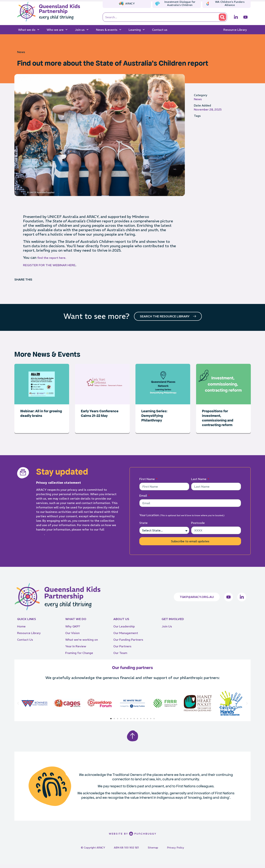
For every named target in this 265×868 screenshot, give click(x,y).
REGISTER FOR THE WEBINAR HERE (49, 265)
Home (21, 630)
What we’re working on (82, 643)
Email (144, 499)
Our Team (120, 657)
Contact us (160, 30)
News (21, 52)
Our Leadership (124, 630)
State (143, 526)
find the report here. (52, 258)
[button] (18, 707)
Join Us (167, 630)
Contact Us (25, 643)
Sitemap (153, 851)
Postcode (198, 526)
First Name (147, 483)
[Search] (222, 17)
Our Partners (122, 650)
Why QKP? (73, 630)
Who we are (57, 30)
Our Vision (72, 637)
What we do (29, 30)
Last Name (199, 483)
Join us (82, 30)
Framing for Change (79, 657)
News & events (109, 30)
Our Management (126, 637)
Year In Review (76, 650)
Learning (137, 30)
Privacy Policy (176, 851)
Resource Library (235, 30)
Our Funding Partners (128, 643)
